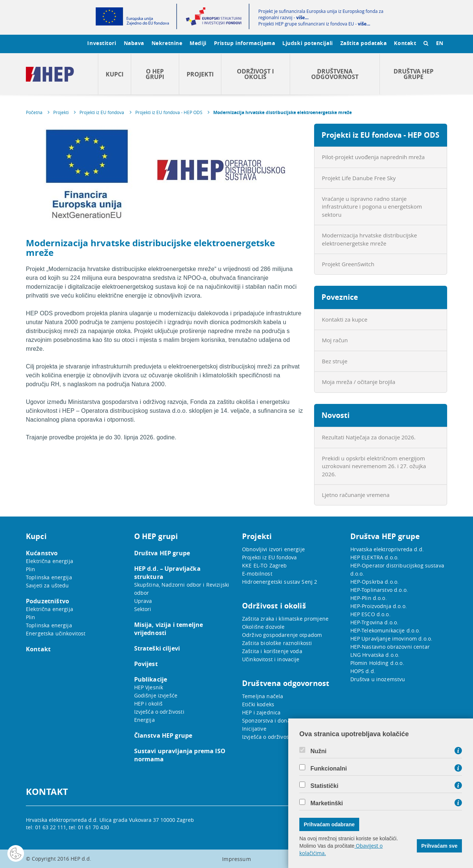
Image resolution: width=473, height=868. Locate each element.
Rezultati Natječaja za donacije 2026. (369, 437)
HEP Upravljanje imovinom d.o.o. (392, 639)
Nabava (134, 43)
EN (440, 43)
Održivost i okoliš (255, 74)
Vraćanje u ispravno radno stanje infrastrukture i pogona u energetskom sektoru (372, 207)
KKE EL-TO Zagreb (264, 565)
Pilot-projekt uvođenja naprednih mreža (373, 157)
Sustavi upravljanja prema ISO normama (180, 755)
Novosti (336, 415)
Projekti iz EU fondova (102, 112)
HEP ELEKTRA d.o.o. (375, 557)
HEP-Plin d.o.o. (369, 598)
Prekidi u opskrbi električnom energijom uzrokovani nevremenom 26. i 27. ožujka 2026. (374, 466)
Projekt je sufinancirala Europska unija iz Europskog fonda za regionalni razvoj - (321, 14)
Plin (31, 569)
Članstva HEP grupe (163, 735)
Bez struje (335, 361)
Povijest (146, 664)
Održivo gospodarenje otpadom (282, 635)
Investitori (102, 43)
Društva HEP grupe (414, 74)
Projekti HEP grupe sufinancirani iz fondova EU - (314, 24)
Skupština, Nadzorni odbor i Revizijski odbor (182, 589)
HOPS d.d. (363, 671)
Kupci (115, 74)
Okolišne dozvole (263, 627)
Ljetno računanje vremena (356, 495)
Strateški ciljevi (157, 648)
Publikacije (151, 679)
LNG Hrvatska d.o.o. (375, 655)
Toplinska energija (49, 577)
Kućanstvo (42, 553)
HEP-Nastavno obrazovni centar (390, 647)
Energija (144, 720)
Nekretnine (167, 43)
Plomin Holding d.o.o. (377, 663)
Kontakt (405, 43)
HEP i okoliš (149, 704)
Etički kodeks (258, 704)
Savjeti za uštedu (47, 585)
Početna (34, 112)
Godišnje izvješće (156, 695)
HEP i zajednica (261, 712)
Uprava (143, 601)
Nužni (319, 751)
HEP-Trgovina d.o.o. (375, 622)
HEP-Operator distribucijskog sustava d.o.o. (397, 569)
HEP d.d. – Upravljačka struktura (167, 573)
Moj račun (335, 340)
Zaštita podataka (364, 43)
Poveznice (340, 297)
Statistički (324, 786)
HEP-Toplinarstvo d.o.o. (379, 590)
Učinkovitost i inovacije (271, 659)
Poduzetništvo (47, 601)
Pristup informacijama (245, 43)
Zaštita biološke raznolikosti (277, 643)
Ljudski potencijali (307, 43)
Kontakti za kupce (345, 319)
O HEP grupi (155, 74)
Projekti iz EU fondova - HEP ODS (169, 112)
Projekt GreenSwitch (348, 264)
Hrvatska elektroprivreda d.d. (387, 549)
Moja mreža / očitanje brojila (359, 382)
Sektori (143, 609)
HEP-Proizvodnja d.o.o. (379, 606)
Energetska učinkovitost (56, 633)
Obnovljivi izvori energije (273, 549)
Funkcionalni (329, 769)
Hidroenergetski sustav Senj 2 (280, 582)
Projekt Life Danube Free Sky (359, 178)
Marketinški (327, 803)
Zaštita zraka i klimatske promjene (285, 619)
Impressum (236, 859)
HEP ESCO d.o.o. (370, 614)
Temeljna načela (263, 696)
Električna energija (50, 561)
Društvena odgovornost (335, 74)
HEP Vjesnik (149, 687)
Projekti (200, 74)
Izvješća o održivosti (159, 712)
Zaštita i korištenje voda (272, 651)
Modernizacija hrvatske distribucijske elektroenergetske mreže (283, 112)
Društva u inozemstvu (378, 679)
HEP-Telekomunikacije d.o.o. (385, 630)
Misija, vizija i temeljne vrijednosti (169, 629)
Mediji (198, 43)
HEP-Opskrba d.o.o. (375, 582)
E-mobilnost (257, 574)
